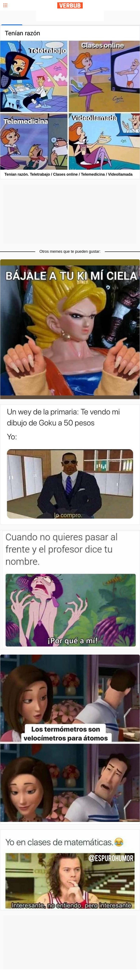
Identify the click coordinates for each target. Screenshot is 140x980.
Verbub (70, 5)
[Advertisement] (70, 16)
